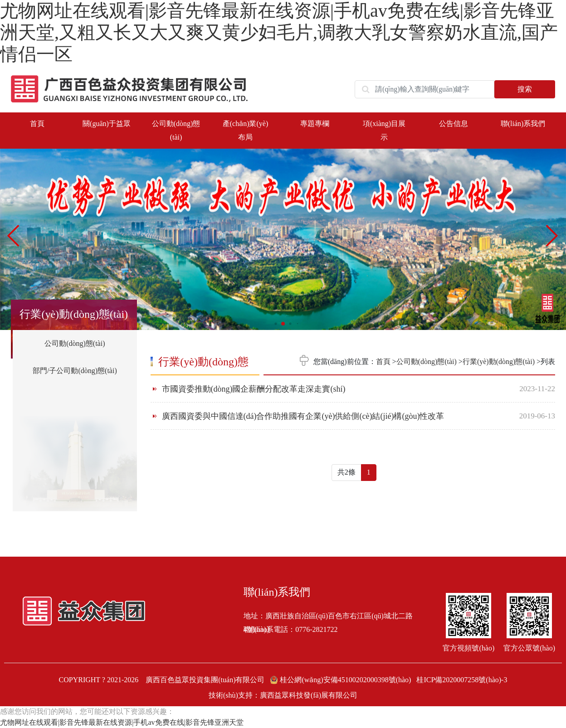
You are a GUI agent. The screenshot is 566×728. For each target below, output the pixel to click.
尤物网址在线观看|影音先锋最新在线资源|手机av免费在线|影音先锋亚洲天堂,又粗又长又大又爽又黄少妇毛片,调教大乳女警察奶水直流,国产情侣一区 (279, 32)
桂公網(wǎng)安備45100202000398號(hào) (341, 680)
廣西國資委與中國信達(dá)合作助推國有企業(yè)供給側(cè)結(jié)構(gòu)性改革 (303, 416)
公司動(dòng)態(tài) (75, 343)
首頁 (37, 124)
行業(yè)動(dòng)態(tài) (499, 362)
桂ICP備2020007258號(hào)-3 (462, 680)
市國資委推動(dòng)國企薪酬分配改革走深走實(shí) (254, 389)
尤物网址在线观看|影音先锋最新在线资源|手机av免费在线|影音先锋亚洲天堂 (122, 722)
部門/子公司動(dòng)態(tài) (75, 371)
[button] (552, 236)
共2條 (346, 472)
